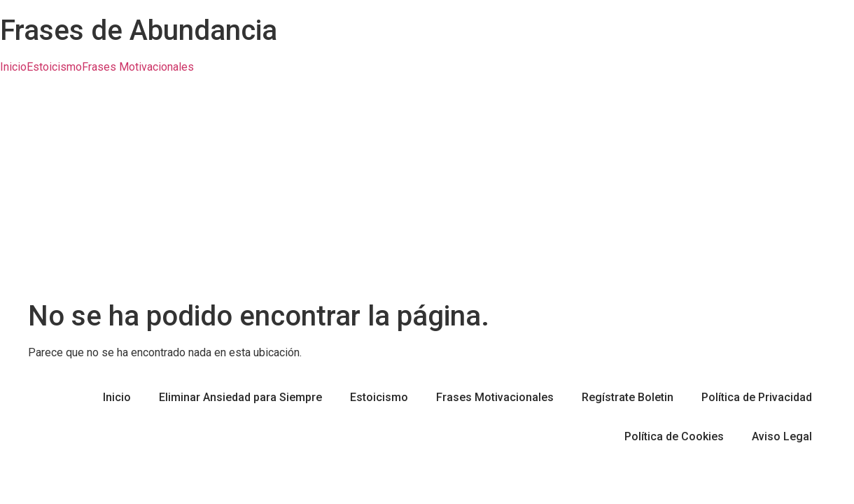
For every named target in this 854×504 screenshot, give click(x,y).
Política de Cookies (674, 436)
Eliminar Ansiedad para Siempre (240, 397)
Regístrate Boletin (628, 397)
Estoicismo (54, 67)
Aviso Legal (782, 436)
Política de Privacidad (757, 397)
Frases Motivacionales (138, 67)
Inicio (13, 67)
